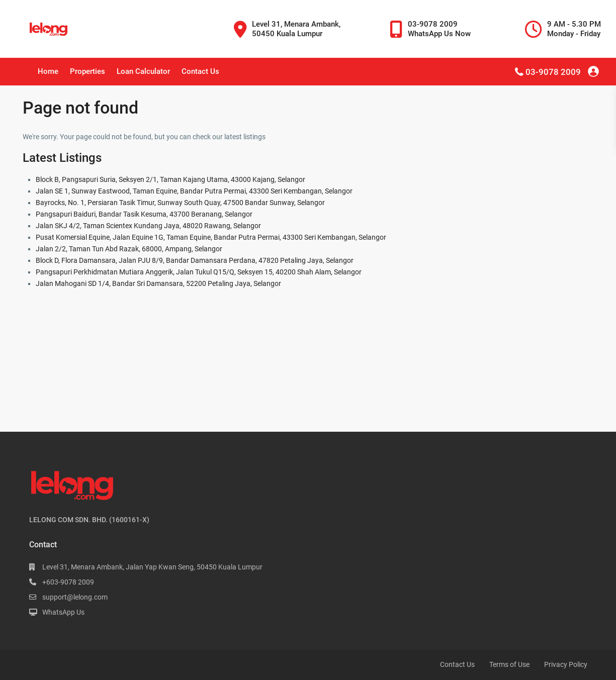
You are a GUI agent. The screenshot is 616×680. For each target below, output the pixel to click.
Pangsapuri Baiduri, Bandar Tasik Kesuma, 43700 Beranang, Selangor (144, 214)
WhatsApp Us (63, 612)
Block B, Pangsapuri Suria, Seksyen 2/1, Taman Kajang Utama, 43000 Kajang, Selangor (170, 179)
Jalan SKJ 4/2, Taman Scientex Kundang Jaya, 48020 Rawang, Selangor (148, 226)
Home (48, 71)
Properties (87, 71)
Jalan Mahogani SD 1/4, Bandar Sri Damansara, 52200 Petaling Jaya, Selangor (158, 283)
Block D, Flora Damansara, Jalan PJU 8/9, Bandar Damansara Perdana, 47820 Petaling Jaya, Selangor (195, 260)
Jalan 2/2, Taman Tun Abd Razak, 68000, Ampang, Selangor (129, 249)
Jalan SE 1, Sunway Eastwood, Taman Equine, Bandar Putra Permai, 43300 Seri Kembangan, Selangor (194, 191)
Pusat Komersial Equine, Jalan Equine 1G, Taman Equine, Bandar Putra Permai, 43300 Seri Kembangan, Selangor (211, 237)
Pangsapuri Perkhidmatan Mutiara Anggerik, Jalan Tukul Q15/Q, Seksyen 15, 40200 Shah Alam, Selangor (199, 272)
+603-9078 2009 (68, 582)
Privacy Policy (566, 664)
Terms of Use (509, 664)
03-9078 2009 (553, 72)
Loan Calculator (143, 71)
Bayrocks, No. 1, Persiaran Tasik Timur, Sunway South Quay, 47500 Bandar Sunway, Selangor (180, 203)
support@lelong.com (75, 597)
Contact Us (200, 71)
